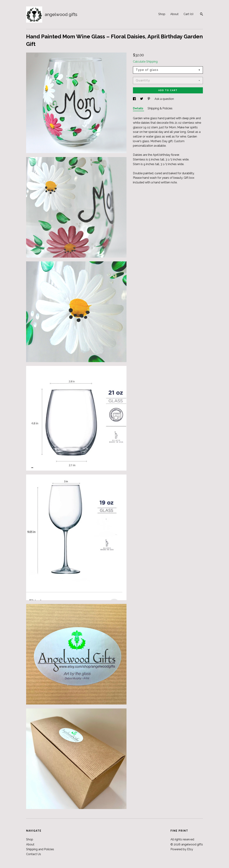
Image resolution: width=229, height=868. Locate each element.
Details (138, 108)
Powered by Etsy (182, 849)
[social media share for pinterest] (149, 99)
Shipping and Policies (40, 849)
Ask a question (164, 99)
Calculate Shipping (145, 62)
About (174, 14)
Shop (162, 14)
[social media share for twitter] (142, 99)
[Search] (202, 15)
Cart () (188, 14)
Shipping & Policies (160, 108)
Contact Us (34, 854)
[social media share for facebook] (135, 99)
